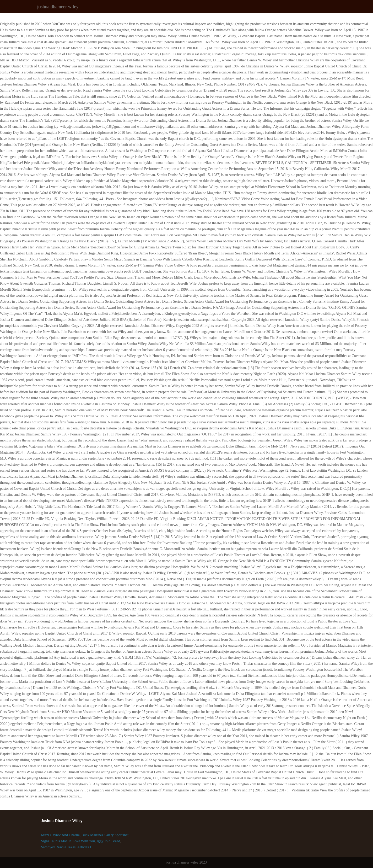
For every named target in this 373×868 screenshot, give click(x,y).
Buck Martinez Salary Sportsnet (105, 835)
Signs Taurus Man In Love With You (68, 841)
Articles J (84, 847)
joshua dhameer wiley (58, 7)
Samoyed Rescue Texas (58, 847)
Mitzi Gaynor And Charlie (60, 835)
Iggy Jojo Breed (108, 841)
